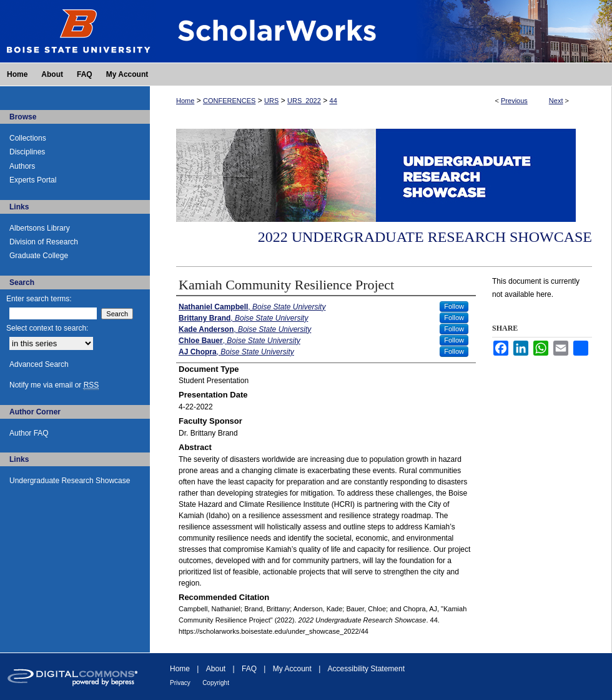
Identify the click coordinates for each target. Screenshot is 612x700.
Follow (454, 306)
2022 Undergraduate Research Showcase (425, 237)
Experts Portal (33, 180)
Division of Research (44, 242)
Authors (22, 166)
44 (333, 101)
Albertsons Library (40, 228)
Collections (28, 138)
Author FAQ (29, 433)
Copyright (216, 683)
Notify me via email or (54, 385)
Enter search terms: (39, 299)
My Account (292, 669)
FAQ (249, 669)
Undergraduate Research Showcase (70, 481)
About (216, 669)
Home (185, 101)
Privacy (180, 683)
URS (271, 101)
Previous (514, 101)
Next (556, 101)
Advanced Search (39, 364)
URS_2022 (304, 101)
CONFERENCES (229, 101)
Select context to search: (47, 328)
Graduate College (39, 256)
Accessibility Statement (366, 669)
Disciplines (27, 152)
